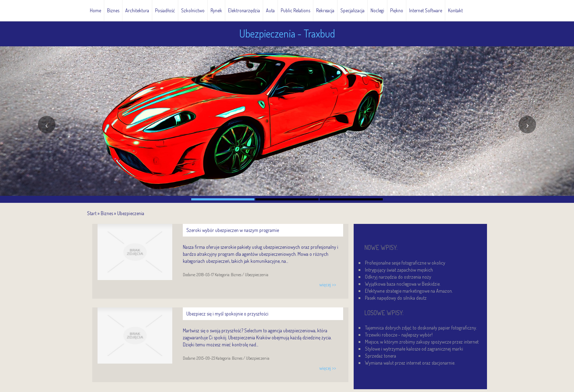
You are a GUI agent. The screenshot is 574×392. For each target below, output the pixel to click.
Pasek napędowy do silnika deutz (396, 298)
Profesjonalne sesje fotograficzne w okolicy (405, 263)
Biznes (107, 213)
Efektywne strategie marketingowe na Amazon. (409, 291)
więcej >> (328, 284)
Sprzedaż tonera (381, 356)
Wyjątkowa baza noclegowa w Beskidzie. (403, 284)
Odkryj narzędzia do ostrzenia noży (398, 277)
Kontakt (455, 10)
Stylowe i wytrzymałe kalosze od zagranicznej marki (414, 349)
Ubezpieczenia (131, 213)
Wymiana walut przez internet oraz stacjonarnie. (410, 363)
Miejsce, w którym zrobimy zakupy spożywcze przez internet (422, 342)
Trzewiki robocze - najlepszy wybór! (399, 335)
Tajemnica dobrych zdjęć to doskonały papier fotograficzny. (421, 328)
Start (92, 213)
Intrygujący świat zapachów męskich (399, 270)
